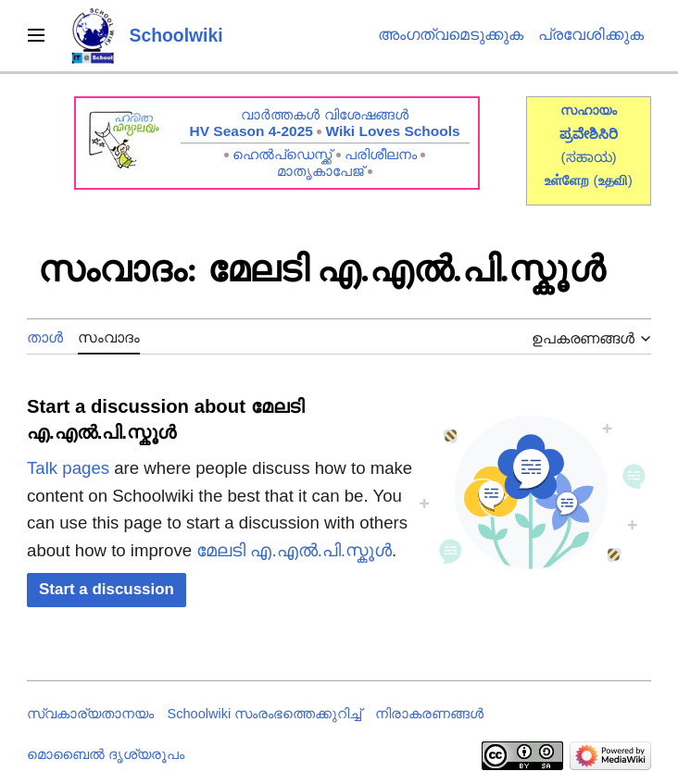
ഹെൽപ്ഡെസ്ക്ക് (282, 154)
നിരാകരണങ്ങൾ (429, 714)
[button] (107, 590)
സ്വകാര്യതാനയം (90, 714)
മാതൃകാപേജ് (320, 171)
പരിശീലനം (381, 154)
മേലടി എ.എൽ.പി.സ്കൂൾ (294, 550)
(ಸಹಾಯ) (588, 157)
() (613, 180)
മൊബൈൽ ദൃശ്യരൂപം (106, 754)
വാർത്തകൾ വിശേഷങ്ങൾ (324, 114)
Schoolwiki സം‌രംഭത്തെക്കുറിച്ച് (265, 714)
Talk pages (68, 468)
